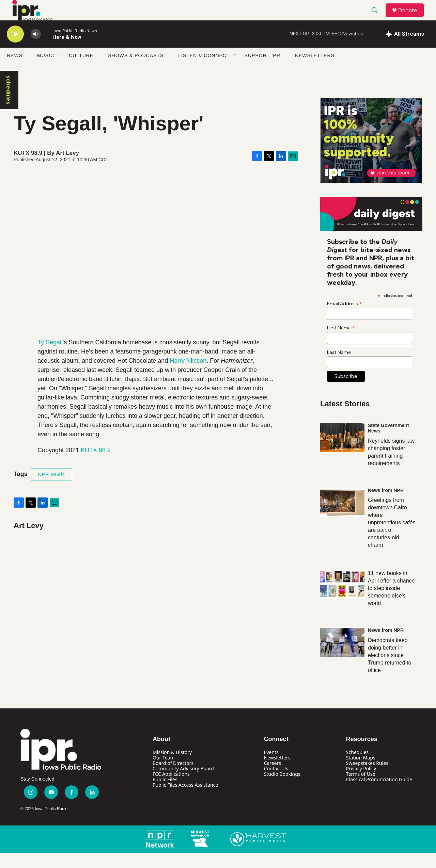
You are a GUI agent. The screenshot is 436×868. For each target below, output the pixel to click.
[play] (15, 50)
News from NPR (386, 506)
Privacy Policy (361, 784)
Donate (412, 18)
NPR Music (52, 490)
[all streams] (405, 49)
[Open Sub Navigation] (28, 71)
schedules (9, 105)
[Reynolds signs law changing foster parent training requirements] (342, 453)
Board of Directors (173, 778)
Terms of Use (361, 789)
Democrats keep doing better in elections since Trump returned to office (390, 670)
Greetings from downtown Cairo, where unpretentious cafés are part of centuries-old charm (392, 538)
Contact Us (276, 784)
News (15, 71)
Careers (272, 778)
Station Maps (361, 773)
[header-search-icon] (378, 18)
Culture (81, 71)
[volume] (36, 50)
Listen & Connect (204, 71)
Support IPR (262, 71)
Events (271, 767)
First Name (341, 343)
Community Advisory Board (183, 784)
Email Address (345, 319)
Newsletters (315, 71)
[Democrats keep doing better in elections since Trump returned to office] (342, 658)
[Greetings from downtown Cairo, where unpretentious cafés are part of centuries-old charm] (342, 518)
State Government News (388, 443)
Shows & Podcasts (136, 71)
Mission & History (172, 767)
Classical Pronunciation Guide (379, 795)
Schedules (357, 767)
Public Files (165, 795)
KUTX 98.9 (96, 465)
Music (46, 71)
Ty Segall (50, 358)
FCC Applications (171, 789)
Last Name (339, 368)
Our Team (164, 773)
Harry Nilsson (188, 376)
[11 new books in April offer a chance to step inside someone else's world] (342, 600)
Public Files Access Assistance (185, 800)
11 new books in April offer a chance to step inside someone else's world (391, 603)
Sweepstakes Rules (367, 778)
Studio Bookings (282, 789)
